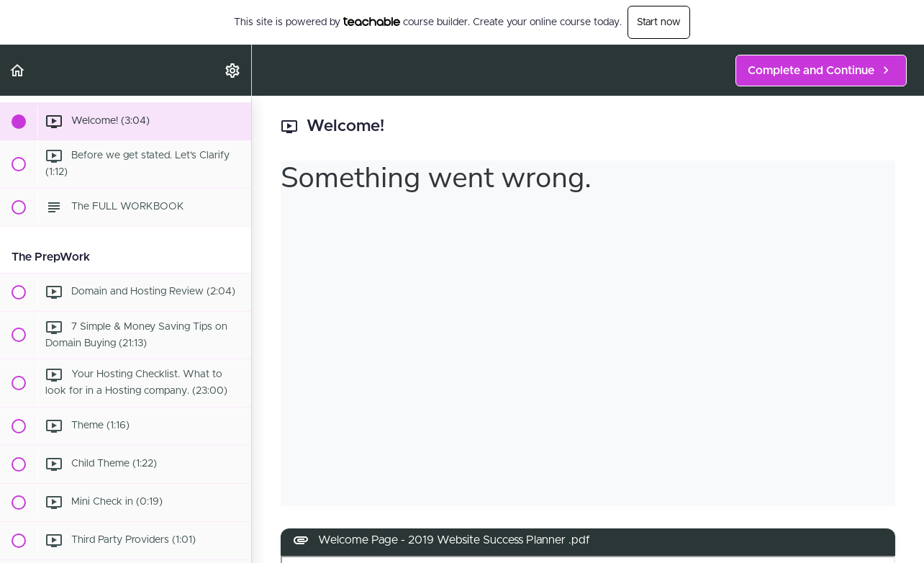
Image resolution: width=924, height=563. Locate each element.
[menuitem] (233, 70)
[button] (18, 70)
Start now (659, 22)
